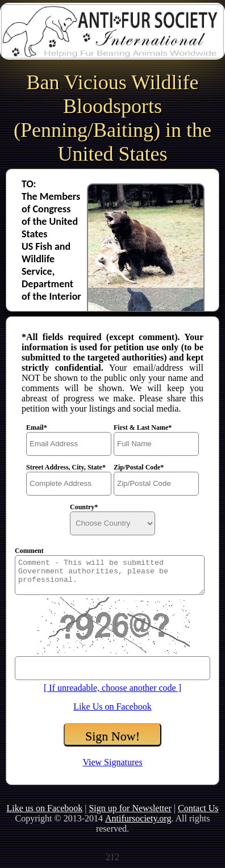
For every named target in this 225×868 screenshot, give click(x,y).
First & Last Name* (143, 427)
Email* (37, 427)
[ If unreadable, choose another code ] (113, 688)
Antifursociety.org (138, 818)
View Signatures (112, 762)
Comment (29, 551)
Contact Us (198, 808)
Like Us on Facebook (112, 706)
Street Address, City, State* (66, 467)
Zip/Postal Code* (139, 467)
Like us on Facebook (44, 808)
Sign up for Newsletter (130, 808)
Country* (84, 507)
